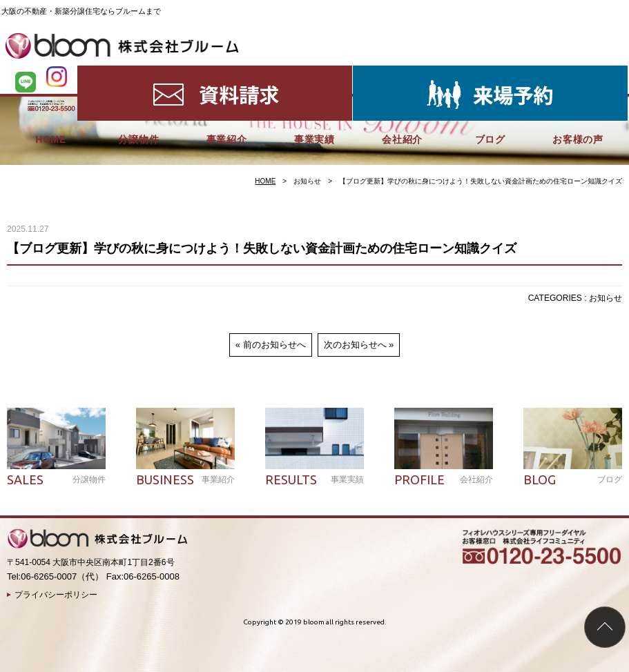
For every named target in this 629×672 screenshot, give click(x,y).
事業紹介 (227, 73)
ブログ (490, 73)
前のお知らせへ (274, 345)
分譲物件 (138, 73)
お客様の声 (578, 73)
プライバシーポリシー (56, 595)
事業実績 (314, 73)
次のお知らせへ (355, 345)
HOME (51, 73)
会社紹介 (402, 73)
